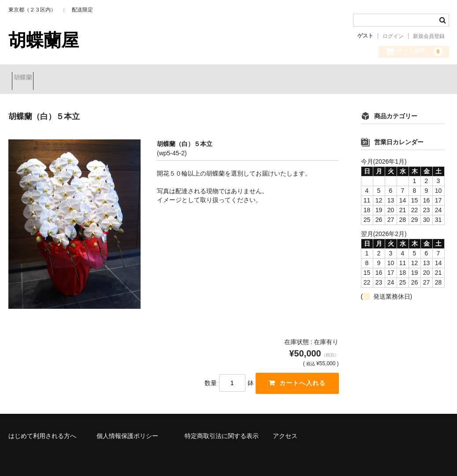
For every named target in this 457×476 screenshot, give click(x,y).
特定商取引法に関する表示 (222, 429)
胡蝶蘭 (26, 78)
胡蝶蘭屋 (44, 40)
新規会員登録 (429, 36)
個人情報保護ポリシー (127, 429)
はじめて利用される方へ (42, 429)
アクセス (285, 429)
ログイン (393, 36)
